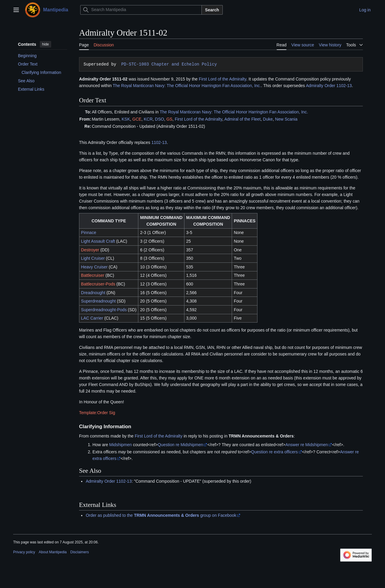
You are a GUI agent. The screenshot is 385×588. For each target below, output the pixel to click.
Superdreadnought (98, 301)
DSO (160, 119)
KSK (126, 119)
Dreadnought (93, 293)
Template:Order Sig (97, 413)
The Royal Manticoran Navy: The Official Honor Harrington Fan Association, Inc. (187, 86)
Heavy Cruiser (94, 267)
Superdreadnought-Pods (104, 310)
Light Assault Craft (98, 241)
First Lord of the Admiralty (222, 79)
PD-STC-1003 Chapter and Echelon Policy (168, 64)
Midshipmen (120, 445)
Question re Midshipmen (181, 445)
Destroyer (90, 250)
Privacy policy (24, 552)
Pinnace (89, 233)
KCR (148, 119)
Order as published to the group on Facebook (161, 515)
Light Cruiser (93, 258)
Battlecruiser (93, 275)
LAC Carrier (92, 318)
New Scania (286, 119)
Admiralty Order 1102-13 (329, 86)
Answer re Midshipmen (307, 445)
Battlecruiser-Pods (98, 284)
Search (212, 10)
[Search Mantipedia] (141, 10)
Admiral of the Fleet (242, 119)
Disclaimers (80, 552)
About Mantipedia (53, 552)
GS (169, 119)
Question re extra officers (275, 452)
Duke (268, 119)
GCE (137, 119)
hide (46, 44)
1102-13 (159, 142)
